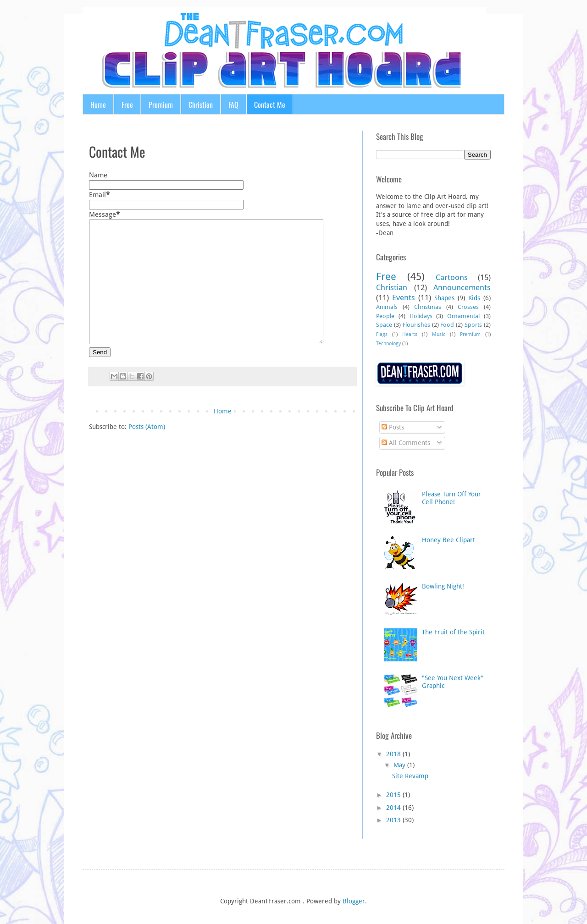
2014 (393, 808)
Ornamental (463, 316)
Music (439, 334)
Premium (161, 104)
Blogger (354, 901)
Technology (388, 344)
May (399, 765)
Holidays (421, 316)
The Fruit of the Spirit (453, 632)
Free (127, 104)
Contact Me (270, 104)
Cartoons (452, 277)
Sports (473, 325)
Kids (474, 298)
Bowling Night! (443, 586)
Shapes (444, 298)
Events (404, 297)
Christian (201, 104)
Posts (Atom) (147, 427)
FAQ (233, 104)
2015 (393, 795)
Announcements (462, 287)
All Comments (406, 443)
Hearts (410, 334)
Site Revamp (410, 776)
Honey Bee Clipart (449, 540)
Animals (387, 307)
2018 (393, 754)
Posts (393, 427)
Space (384, 325)
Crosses (468, 307)
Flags (382, 334)
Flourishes (416, 325)
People (385, 316)
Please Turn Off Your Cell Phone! (451, 498)
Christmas (428, 307)
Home (98, 104)
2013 (393, 820)
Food (447, 325)
